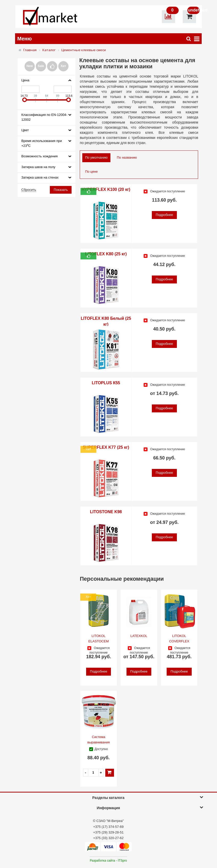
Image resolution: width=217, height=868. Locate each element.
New (30, 66)
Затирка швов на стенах (40, 177)
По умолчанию (96, 157)
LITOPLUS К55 (106, 383)
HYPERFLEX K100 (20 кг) (106, 189)
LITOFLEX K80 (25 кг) (106, 254)
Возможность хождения (40, 156)
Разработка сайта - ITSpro (108, 861)
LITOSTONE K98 (106, 512)
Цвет (25, 130)
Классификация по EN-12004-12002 (44, 117)
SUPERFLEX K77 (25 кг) (106, 447)
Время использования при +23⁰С (42, 143)
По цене (91, 172)
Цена (25, 80)
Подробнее (164, 215)
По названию (127, 157)
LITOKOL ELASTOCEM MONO (99, 641)
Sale (41, 66)
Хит (63, 66)
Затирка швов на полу (38, 167)
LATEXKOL (139, 636)
